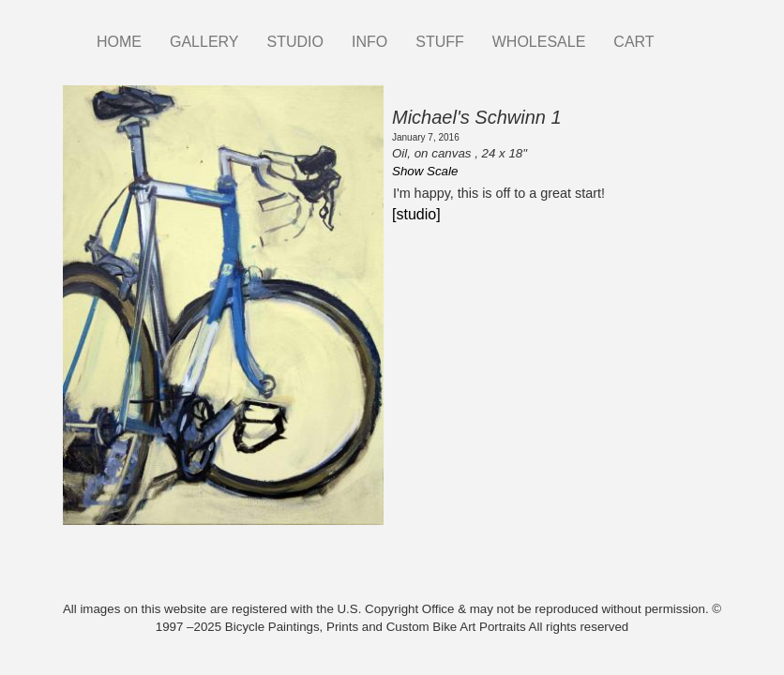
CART (633, 42)
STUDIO (295, 42)
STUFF (440, 42)
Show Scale (425, 171)
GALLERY (204, 42)
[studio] (416, 214)
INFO (369, 42)
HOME (119, 42)
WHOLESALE (539, 42)
